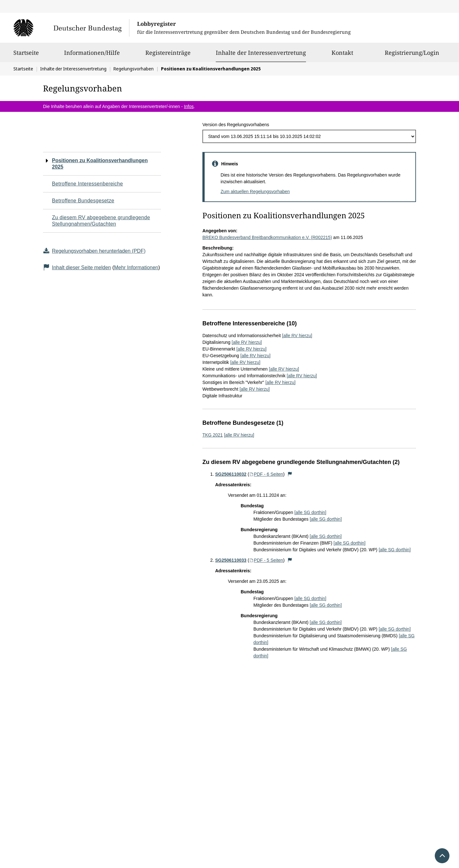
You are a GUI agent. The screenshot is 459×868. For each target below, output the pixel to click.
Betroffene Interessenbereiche (87, 184)
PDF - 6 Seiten (266, 474)
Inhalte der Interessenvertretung (261, 53)
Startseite (26, 55)
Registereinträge (168, 55)
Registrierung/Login (412, 55)
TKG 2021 (213, 435)
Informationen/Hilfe (92, 55)
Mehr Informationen (136, 268)
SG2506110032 (231, 474)
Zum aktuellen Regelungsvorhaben (255, 192)
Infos (189, 106)
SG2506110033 (231, 560)
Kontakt (342, 55)
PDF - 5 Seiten (266, 560)
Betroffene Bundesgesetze (83, 201)
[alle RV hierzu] (297, 336)
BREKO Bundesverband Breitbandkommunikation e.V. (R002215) (267, 237)
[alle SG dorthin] (310, 512)
